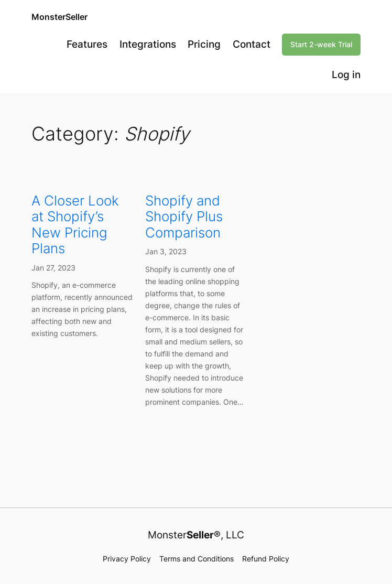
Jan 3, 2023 (166, 251)
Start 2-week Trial (321, 44)
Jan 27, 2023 (53, 268)
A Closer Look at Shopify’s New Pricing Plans (75, 225)
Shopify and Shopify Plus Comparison (184, 217)
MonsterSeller (59, 17)
